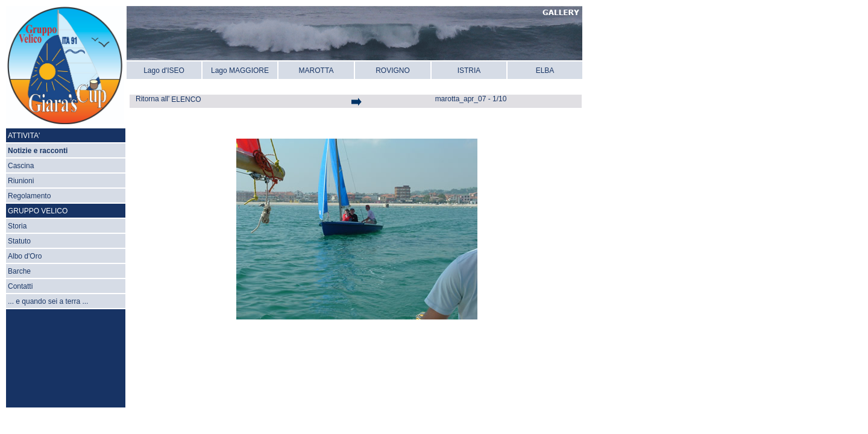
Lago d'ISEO (164, 71)
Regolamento (29, 196)
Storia (17, 226)
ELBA (545, 71)
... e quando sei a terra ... (48, 301)
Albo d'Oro (25, 256)
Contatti (20, 286)
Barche (19, 271)
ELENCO (186, 99)
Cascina (21, 166)
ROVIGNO (393, 71)
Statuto (19, 241)
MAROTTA (316, 71)
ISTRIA (469, 71)
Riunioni (21, 181)
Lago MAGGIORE (240, 71)
